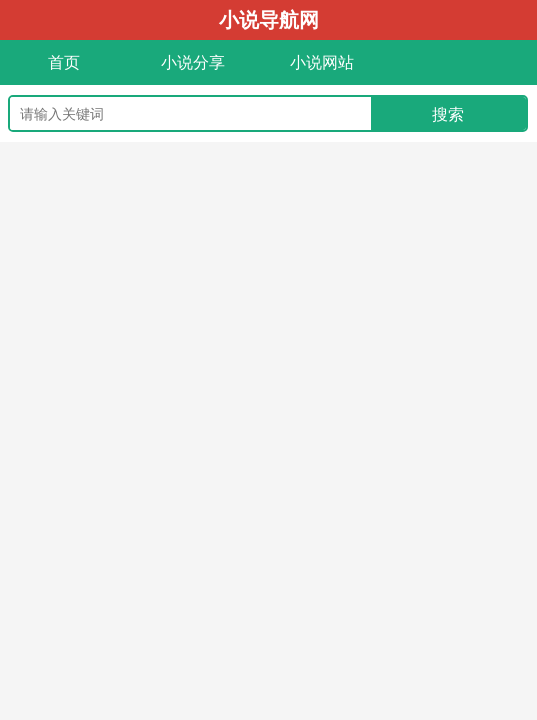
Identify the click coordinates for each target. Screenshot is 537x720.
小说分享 (193, 62)
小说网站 (322, 62)
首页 (64, 62)
